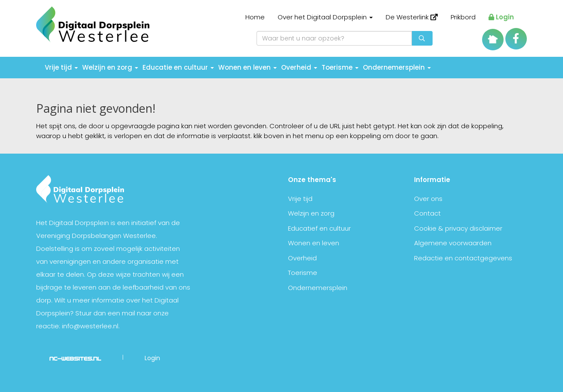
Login (501, 17)
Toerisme (340, 67)
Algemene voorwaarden (453, 243)
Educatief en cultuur (319, 228)
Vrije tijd (61, 67)
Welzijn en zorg (110, 67)
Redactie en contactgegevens (463, 258)
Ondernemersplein (397, 67)
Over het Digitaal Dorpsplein (325, 17)
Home (255, 17)
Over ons (428, 199)
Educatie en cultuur (178, 67)
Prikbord (463, 17)
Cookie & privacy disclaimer (458, 228)
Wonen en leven (247, 67)
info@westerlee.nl (90, 326)
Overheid (299, 67)
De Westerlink (412, 17)
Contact (427, 213)
